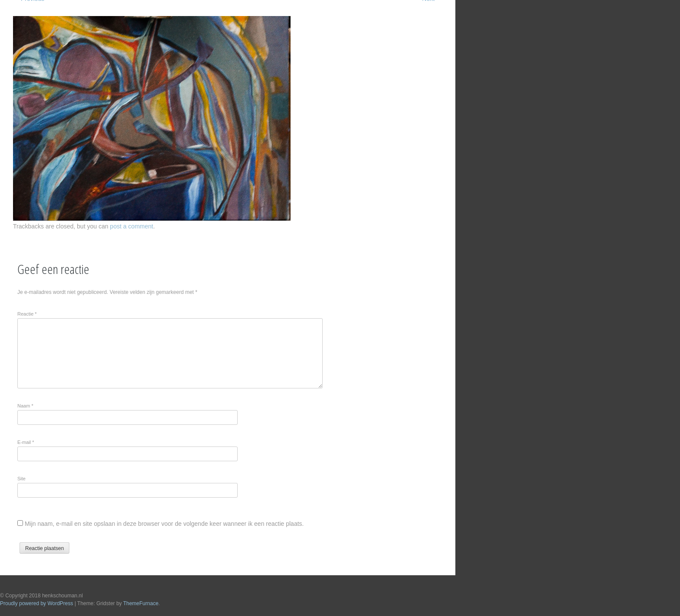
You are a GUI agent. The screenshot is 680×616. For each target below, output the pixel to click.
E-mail (26, 442)
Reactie (27, 314)
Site (21, 479)
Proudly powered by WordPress (37, 603)
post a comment (132, 226)
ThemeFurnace (141, 603)
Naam (25, 406)
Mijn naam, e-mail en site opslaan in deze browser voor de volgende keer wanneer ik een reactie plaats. (164, 524)
